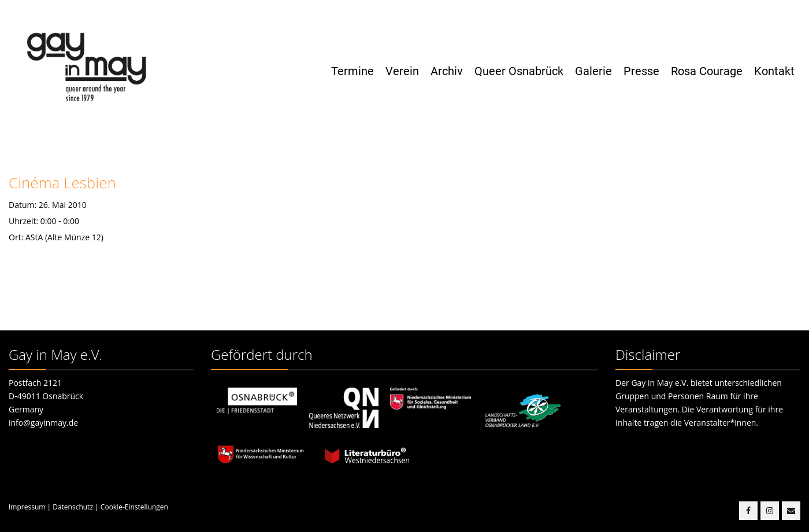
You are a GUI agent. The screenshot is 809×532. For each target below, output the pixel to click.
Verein (402, 71)
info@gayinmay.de (43, 423)
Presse (641, 71)
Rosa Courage (707, 71)
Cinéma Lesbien (62, 183)
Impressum (27, 507)
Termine (352, 71)
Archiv (447, 71)
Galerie (593, 71)
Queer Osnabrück (519, 71)
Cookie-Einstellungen (134, 507)
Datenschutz (73, 507)
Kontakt (774, 71)
